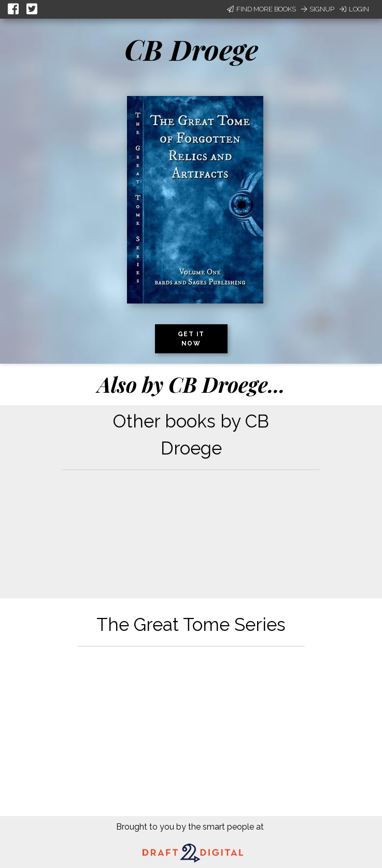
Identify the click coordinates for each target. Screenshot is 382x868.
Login (354, 9)
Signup (318, 9)
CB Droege (191, 49)
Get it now (191, 339)
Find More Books (261, 9)
